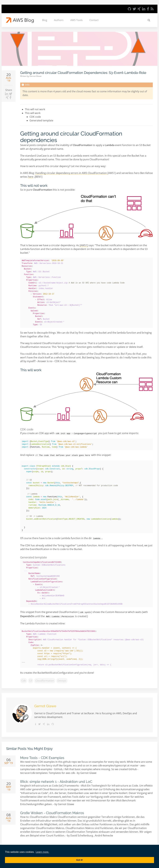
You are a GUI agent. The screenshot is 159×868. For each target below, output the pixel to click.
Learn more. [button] (42, 852)
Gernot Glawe (35, 76)
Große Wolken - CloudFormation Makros (52, 811)
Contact (94, 20)
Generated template (41, 120)
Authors (59, 20)
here (31, 177)
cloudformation (45, 679)
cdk (24, 679)
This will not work (35, 109)
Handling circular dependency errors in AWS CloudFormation (71, 173)
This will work (33, 113)
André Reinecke (104, 834)
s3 (31, 679)
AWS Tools (76, 20)
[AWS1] (84, 245)
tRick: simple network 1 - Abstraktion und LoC (56, 780)
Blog (45, 20)
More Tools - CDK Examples (42, 756)
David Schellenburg (82, 834)
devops (62, 679)
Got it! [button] (79, 860)
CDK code (35, 117)
